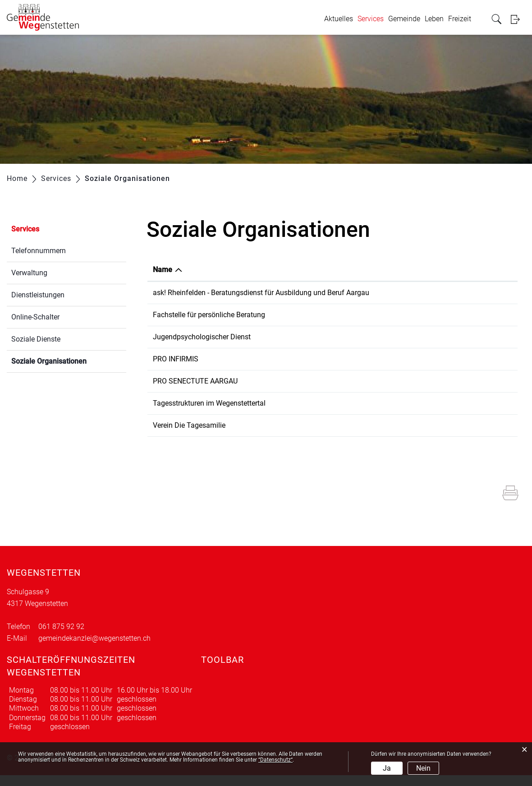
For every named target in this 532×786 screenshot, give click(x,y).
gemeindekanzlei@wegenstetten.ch (94, 649)
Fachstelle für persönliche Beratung (209, 326)
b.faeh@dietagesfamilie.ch (446, 436)
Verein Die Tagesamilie (189, 436)
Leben (434, 19)
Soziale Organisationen (69, 360)
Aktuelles (339, 19)
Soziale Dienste (36, 339)
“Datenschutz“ (275, 760)
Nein (423, 768)
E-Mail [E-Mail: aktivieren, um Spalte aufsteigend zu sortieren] (413, 270)
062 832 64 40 (369, 348)
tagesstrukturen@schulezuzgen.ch (458, 414)
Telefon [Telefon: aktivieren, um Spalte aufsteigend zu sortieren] (359, 270)
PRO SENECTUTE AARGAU (195, 392)
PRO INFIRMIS (176, 370)
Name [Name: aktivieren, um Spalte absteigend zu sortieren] (163, 270)
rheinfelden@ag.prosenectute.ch (454, 392)
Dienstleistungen (38, 295)
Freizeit (460, 19)
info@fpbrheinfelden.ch (440, 326)
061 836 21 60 (369, 326)
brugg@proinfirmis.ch (437, 370)
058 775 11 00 (369, 370)
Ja (387, 768)
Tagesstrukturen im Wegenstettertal (209, 414)
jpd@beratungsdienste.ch (443, 348)
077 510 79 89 (369, 414)
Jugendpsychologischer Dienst (202, 348)
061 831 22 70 (369, 392)
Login (518, 19)
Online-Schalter (35, 317)
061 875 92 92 (61, 637)
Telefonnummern (39, 251)
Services (371, 19)
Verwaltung (29, 273)
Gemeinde (404, 19)
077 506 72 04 (369, 436)
